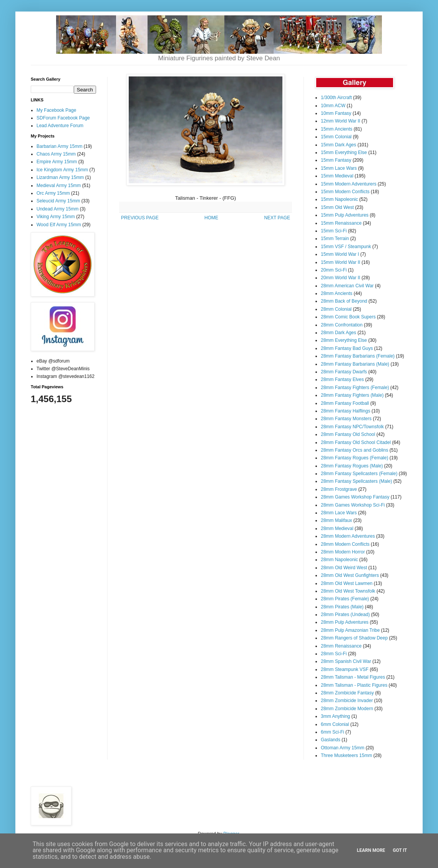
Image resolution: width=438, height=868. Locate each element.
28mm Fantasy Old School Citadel (356, 442)
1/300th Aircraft (336, 98)
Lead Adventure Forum (60, 126)
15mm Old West (337, 207)
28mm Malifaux (336, 520)
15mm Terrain (335, 239)
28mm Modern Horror (343, 552)
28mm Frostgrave (339, 489)
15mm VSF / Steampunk (346, 247)
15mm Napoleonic (339, 199)
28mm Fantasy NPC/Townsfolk (352, 427)
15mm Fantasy (336, 160)
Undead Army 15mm (57, 209)
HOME (211, 218)
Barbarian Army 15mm (59, 146)
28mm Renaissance (341, 646)
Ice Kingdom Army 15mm (62, 170)
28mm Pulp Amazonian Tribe (350, 630)
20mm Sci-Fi (334, 270)
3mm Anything (335, 716)
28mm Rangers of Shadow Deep (354, 638)
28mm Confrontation (342, 325)
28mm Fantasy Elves (342, 379)
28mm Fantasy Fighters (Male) (352, 395)
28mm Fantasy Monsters (346, 419)
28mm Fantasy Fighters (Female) (355, 388)
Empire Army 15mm (57, 162)
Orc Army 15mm (53, 193)
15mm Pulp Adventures (345, 215)
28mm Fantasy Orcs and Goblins (354, 450)
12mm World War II (341, 121)
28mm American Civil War (347, 286)
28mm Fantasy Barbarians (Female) (358, 356)
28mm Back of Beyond (344, 301)
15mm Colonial (336, 137)
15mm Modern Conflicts (345, 192)
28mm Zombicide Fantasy (347, 693)
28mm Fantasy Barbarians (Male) (355, 364)
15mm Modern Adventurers (349, 184)
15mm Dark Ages (338, 145)
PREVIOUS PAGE (140, 218)
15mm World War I (340, 254)
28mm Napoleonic (339, 560)
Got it (400, 850)
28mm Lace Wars (339, 513)
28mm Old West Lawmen (347, 583)
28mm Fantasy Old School (348, 434)
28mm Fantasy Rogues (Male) (352, 466)
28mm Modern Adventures (348, 536)
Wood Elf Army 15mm (59, 225)
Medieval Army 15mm (59, 186)
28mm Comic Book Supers (348, 317)
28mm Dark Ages (338, 333)
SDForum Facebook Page (63, 118)
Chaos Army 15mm (56, 154)
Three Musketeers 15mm (346, 755)
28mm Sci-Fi (334, 654)
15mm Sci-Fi (334, 231)
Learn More (371, 850)
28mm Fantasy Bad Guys (347, 348)
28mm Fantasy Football (345, 403)
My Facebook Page (56, 110)
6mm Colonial (335, 724)
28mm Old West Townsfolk (348, 591)
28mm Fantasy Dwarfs (344, 372)
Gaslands (331, 740)
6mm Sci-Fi (333, 732)
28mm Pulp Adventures (345, 622)
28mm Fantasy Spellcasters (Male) (356, 481)
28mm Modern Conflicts (345, 544)
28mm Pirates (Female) (345, 599)
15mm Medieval (337, 176)
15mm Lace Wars (339, 168)
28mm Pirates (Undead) (345, 615)
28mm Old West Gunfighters (350, 575)
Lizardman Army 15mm (60, 177)
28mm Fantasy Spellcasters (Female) (359, 474)
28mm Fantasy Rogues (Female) (354, 458)
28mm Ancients (337, 293)
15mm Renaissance (341, 223)
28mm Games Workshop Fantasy (355, 497)
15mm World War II (341, 262)
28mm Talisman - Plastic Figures (354, 685)
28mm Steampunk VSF (345, 669)
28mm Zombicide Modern (347, 709)
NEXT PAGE (277, 218)
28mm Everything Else (344, 340)
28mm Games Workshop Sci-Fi (353, 505)
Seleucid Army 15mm (58, 201)
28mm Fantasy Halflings (346, 411)
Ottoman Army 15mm (343, 748)
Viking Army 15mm (56, 217)
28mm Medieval (337, 528)
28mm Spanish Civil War (346, 661)
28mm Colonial (336, 309)
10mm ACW (333, 106)
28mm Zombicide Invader (347, 701)
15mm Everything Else (344, 152)
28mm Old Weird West (344, 568)
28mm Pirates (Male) (342, 607)
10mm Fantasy (336, 113)
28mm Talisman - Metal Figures (353, 677)
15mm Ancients (337, 129)
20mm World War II (341, 278)
